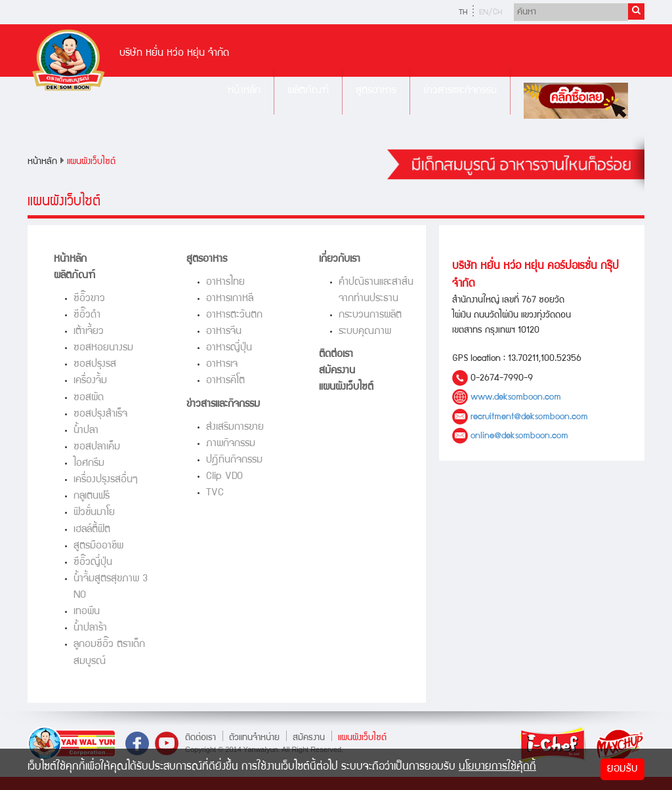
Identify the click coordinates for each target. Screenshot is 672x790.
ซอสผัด (89, 398)
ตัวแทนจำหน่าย (254, 738)
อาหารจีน (224, 332)
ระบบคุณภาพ (365, 332)
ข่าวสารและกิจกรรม (460, 91)
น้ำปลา (86, 431)
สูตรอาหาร (376, 91)
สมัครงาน (337, 371)
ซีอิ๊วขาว (89, 299)
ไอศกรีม (89, 464)
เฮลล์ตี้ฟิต (92, 530)
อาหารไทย (225, 282)
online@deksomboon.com (519, 436)
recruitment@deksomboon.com (529, 417)
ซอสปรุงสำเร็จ (100, 414)
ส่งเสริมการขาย (235, 427)
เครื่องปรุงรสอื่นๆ (106, 480)
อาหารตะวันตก (234, 315)
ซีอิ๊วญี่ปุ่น (93, 563)
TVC (215, 493)
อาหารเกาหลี (230, 299)
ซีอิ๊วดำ (87, 315)
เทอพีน (87, 612)
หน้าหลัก (244, 91)
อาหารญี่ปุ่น (229, 348)
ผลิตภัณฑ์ (308, 91)
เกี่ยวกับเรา (340, 260)
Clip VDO (224, 477)
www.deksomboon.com (516, 398)
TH (463, 13)
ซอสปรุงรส (95, 364)
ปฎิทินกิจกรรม (234, 460)
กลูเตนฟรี (92, 496)
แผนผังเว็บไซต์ (91, 162)
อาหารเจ (222, 364)
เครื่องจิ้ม (90, 381)
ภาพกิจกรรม (231, 444)
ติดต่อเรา (336, 355)
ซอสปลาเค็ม (97, 447)
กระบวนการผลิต (370, 315)
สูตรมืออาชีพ (98, 546)
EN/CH (491, 13)
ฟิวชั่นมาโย (94, 513)
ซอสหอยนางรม (103, 348)
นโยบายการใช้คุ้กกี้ (497, 767)
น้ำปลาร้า (90, 628)
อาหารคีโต (225, 381)
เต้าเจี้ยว (89, 332)
